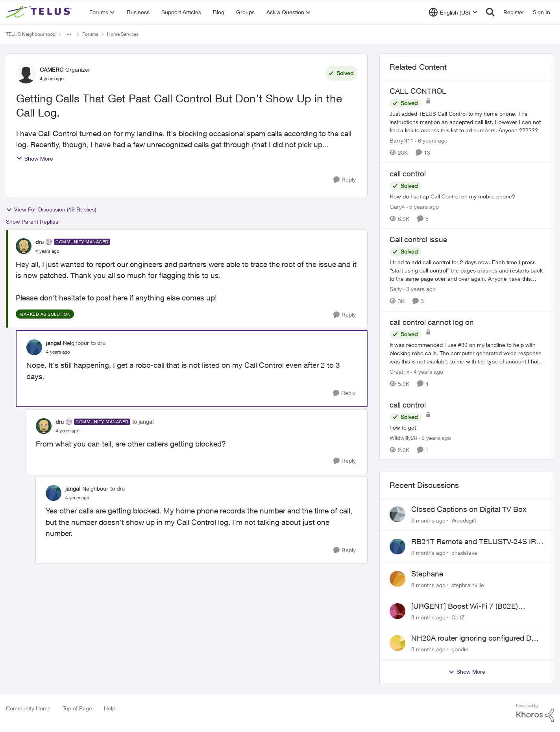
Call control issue (418, 239)
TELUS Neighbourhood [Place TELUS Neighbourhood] (31, 34)
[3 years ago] (420, 289)
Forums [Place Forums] (90, 34)
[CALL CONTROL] (467, 122)
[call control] (467, 196)
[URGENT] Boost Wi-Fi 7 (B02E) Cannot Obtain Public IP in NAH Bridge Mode (476, 606)
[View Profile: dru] (24, 246)
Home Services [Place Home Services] (123, 34)
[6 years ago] (431, 140)
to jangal (143, 422)
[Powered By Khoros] (535, 713)
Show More (35, 158)
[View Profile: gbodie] (397, 643)
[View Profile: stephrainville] (397, 579)
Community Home (28, 708)
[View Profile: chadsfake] (397, 547)
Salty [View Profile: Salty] (396, 289)
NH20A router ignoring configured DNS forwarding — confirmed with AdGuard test (476, 638)
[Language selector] (453, 12)
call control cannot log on (432, 322)
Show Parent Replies (32, 221)
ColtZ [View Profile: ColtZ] (458, 617)
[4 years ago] (427, 372)
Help (110, 708)
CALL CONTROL (418, 91)
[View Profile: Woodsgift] (397, 514)
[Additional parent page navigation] (69, 34)
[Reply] (345, 180)
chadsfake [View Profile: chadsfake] (464, 553)
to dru (98, 343)
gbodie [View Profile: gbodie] (460, 649)
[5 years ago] (423, 206)
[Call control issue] (467, 270)
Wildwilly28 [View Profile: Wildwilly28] (403, 437)
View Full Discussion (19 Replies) (51, 209)
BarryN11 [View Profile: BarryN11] (402, 140)
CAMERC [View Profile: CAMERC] (52, 69)
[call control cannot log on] (467, 353)
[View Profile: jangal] (34, 347)
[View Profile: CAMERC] (26, 74)
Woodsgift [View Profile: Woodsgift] (464, 520)
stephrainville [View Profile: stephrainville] (468, 585)
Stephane (427, 574)
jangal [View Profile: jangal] (54, 343)
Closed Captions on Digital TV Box (469, 509)
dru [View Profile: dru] (40, 242)
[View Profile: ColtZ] (397, 611)
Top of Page (77, 708)
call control (408, 174)
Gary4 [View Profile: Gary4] (397, 206)
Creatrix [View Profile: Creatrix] (399, 372)
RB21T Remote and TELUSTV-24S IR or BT (474, 542)
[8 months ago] (428, 520)
